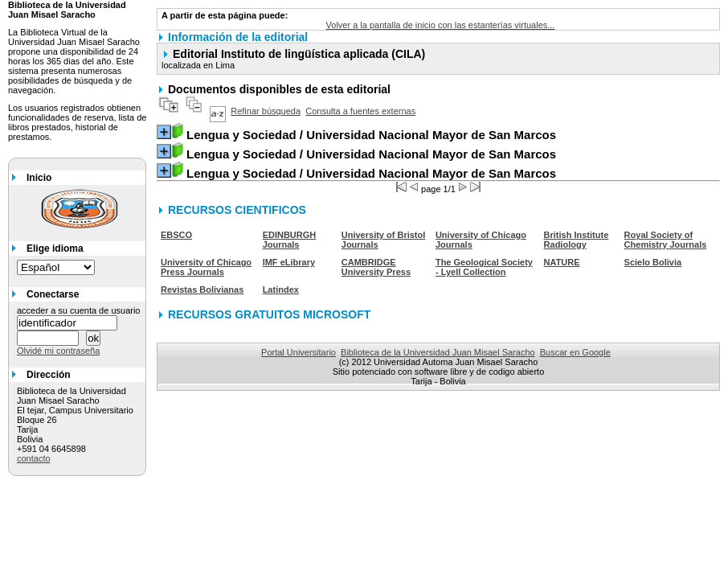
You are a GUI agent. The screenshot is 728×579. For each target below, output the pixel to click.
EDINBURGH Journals (290, 240)
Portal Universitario (299, 352)
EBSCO (176, 235)
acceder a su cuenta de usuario (79, 310)
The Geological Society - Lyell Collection (484, 267)
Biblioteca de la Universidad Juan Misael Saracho (438, 352)
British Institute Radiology (577, 240)
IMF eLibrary (289, 262)
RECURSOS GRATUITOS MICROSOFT (269, 314)
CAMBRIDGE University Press (376, 267)
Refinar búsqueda (266, 111)
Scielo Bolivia (653, 262)
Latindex (281, 289)
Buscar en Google (575, 352)
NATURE (562, 262)
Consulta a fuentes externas (360, 111)
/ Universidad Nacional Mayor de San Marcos (371, 135)
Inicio (39, 178)
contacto (34, 458)
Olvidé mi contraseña (58, 351)
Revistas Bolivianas (202, 289)
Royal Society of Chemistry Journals (666, 240)
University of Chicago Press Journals (206, 267)
